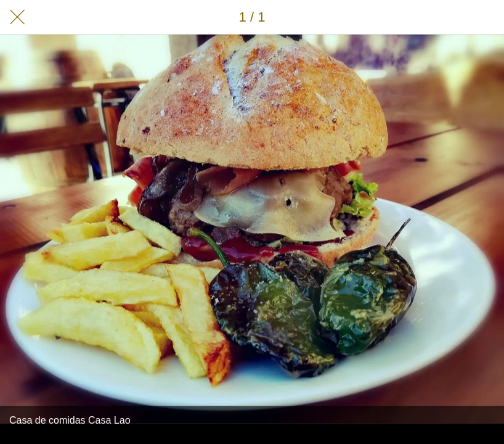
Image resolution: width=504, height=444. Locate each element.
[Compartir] (455, 17)
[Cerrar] (17, 17)
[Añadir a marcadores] (487, 17)
